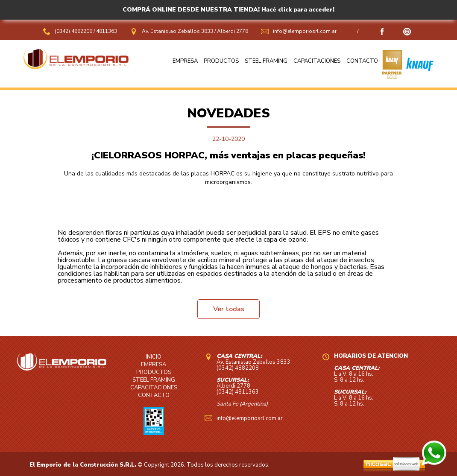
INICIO (154, 357)
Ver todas (229, 309)
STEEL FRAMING (266, 61)
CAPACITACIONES (317, 61)
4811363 (107, 31)
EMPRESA (185, 61)
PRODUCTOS (221, 61)
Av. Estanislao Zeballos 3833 (177, 31)
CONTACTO (362, 61)
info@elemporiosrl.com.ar (305, 31)
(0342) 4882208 (74, 31)
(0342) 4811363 (238, 392)
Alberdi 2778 (233, 31)
